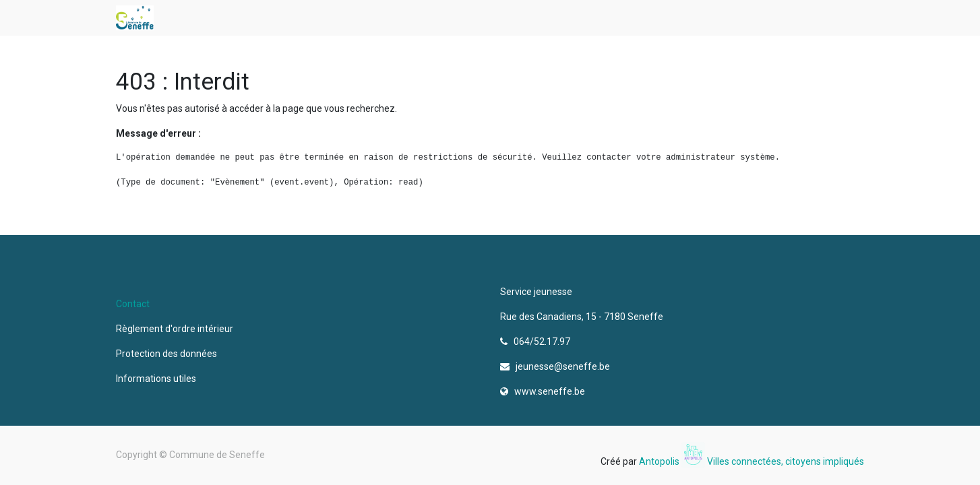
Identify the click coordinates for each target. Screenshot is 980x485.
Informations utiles (157, 379)
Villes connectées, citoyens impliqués (786, 461)
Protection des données (169, 354)
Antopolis (660, 461)
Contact (133, 304)
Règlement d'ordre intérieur (175, 329)
